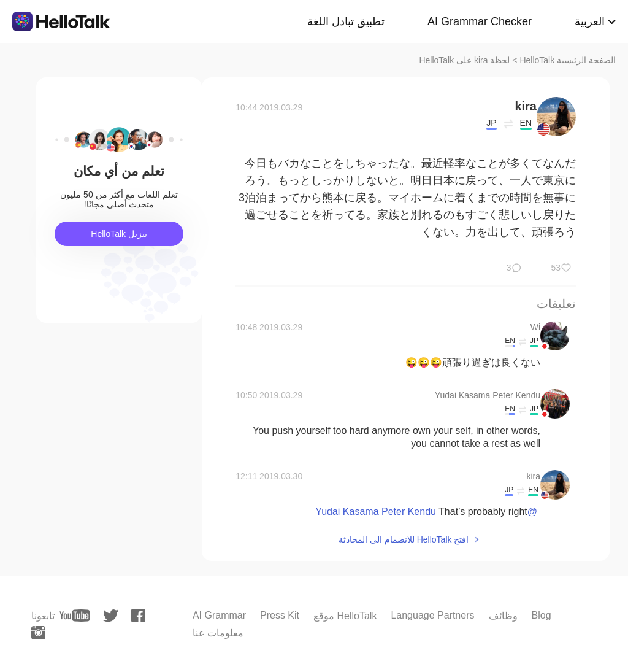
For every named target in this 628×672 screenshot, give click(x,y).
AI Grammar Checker (480, 21)
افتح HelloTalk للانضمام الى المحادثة (404, 539)
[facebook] (138, 616)
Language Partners (432, 615)
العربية (590, 21)
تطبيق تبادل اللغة (346, 21)
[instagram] (38, 633)
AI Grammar (219, 615)
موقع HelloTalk (345, 616)
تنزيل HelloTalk (119, 234)
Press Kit (280, 615)
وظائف (503, 616)
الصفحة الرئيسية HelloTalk (568, 60)
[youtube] (75, 616)
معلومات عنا (218, 633)
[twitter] (111, 616)
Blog (542, 615)
